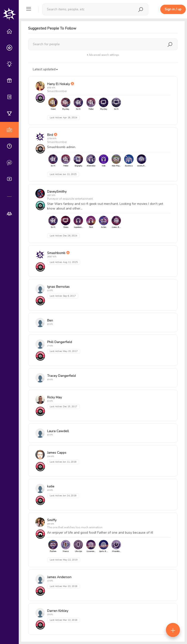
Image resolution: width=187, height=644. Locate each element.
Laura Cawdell (58, 431)
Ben (50, 320)
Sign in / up (173, 9)
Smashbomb (56, 253)
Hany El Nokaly (58, 84)
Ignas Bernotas (58, 287)
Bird (50, 135)
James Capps (57, 453)
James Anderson (59, 577)
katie (51, 486)
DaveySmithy (57, 192)
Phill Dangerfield (60, 342)
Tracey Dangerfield (61, 376)
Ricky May (54, 397)
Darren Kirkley (58, 611)
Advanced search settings (103, 55)
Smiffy (52, 520)
